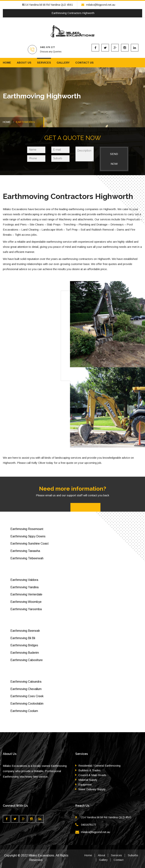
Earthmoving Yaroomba (26, 609)
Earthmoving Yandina (24, 587)
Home (7, 63)
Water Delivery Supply (92, 789)
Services (44, 63)
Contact (119, 860)
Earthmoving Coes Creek (27, 696)
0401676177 (89, 825)
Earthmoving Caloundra (26, 682)
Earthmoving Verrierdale (26, 594)
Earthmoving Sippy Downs (28, 536)
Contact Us (85, 508)
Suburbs (133, 855)
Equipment (85, 784)
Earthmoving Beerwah (25, 631)
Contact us (84, 63)
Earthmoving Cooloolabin (27, 704)
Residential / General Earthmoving (99, 766)
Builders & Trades (89, 770)
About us (24, 63)
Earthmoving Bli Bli (23, 638)
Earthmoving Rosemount (27, 529)
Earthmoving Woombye (26, 602)
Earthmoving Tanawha (25, 551)
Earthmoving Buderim (25, 653)
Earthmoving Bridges (24, 645)
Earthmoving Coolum (24, 711)
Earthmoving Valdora (24, 580)
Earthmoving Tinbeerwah (27, 558)
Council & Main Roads (92, 775)
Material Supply (88, 780)
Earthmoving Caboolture (27, 660)
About (101, 855)
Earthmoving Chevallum (26, 689)
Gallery (63, 63)
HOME (7, 122)
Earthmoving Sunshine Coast (30, 544)
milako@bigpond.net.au (98, 5)
